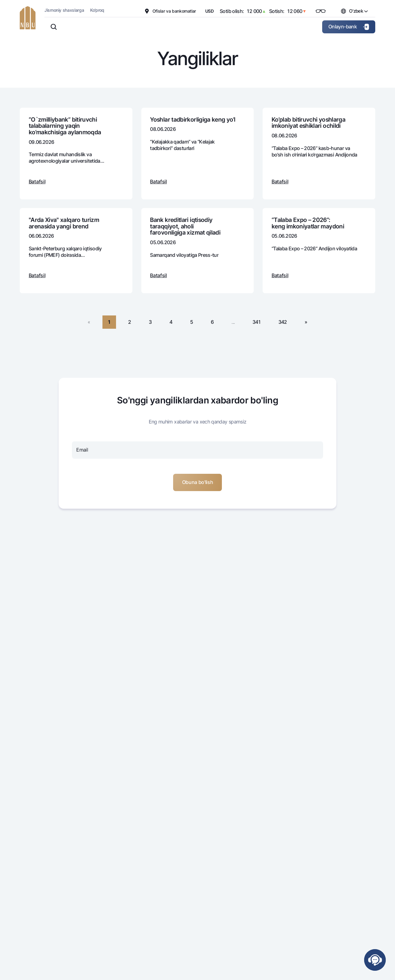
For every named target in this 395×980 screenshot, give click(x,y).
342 (283, 322)
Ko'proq (97, 10)
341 (256, 322)
